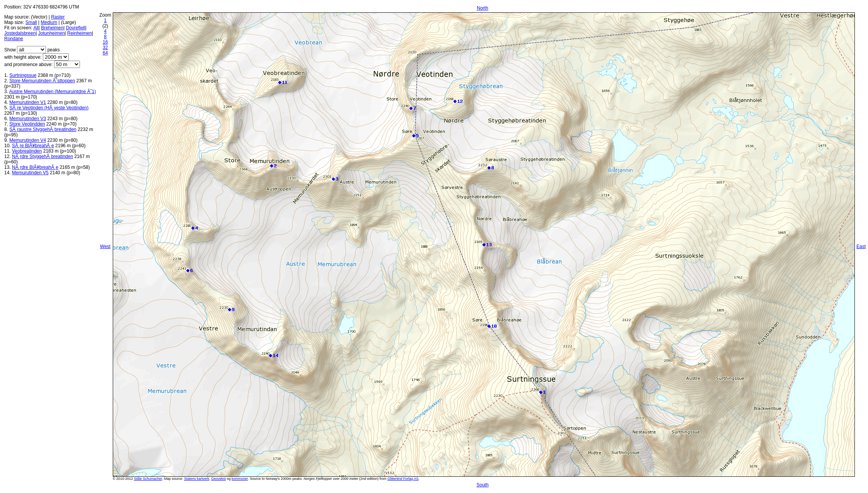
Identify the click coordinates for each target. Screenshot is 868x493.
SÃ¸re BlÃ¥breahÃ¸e (33, 146)
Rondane (14, 39)
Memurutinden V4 (28, 140)
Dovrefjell (76, 28)
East (861, 246)
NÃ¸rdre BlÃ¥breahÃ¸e (35, 167)
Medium (49, 22)
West (105, 246)
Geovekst (219, 479)
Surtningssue (23, 75)
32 (105, 48)
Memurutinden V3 (28, 119)
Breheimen (52, 28)
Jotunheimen (52, 33)
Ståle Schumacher (148, 479)
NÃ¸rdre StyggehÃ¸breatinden (42, 156)
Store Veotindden (27, 124)
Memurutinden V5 (30, 173)
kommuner (240, 479)
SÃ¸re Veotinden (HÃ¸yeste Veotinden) (49, 108)
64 (105, 53)
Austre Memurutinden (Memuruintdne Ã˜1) (53, 92)
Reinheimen (80, 33)
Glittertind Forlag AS (403, 479)
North (482, 8)
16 (105, 42)
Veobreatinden (27, 151)
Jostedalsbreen (20, 33)
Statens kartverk (197, 479)
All (36, 28)
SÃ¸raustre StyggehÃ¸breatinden (43, 129)
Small (31, 22)
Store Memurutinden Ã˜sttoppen (42, 81)
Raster (58, 17)
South (482, 485)
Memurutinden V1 (28, 102)
